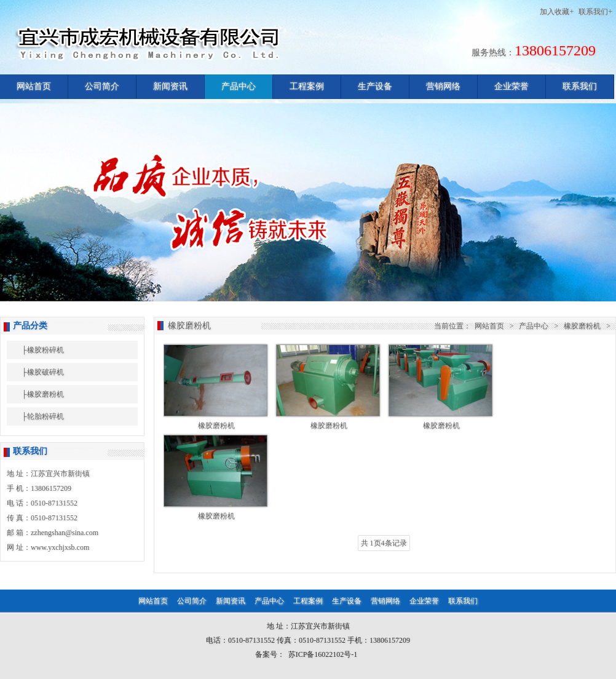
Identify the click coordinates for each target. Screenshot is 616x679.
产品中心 (239, 86)
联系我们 (580, 86)
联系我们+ (595, 12)
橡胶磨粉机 (582, 326)
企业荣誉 (511, 86)
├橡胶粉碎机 (43, 350)
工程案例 (307, 86)
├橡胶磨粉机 (43, 394)
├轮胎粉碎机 (43, 416)
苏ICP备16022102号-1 (323, 654)
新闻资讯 (170, 86)
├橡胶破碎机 (43, 372)
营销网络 (443, 86)
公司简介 (102, 86)
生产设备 (375, 86)
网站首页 (34, 86)
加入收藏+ (557, 12)
